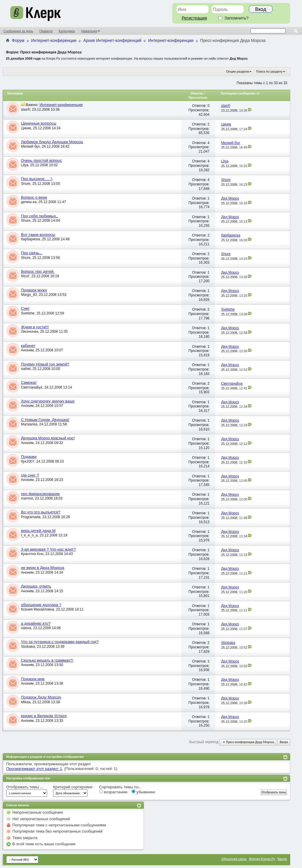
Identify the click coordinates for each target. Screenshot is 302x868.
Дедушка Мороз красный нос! (48, 438)
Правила (46, 31)
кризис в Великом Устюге (44, 716)
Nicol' (25, 276)
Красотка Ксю (32, 554)
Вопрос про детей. (38, 271)
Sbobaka (28, 647)
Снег (25, 308)
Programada (31, 517)
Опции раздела (237, 71)
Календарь (67, 31)
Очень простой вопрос (41, 160)
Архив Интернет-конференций (112, 40)
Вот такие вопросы (38, 235)
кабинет (28, 346)
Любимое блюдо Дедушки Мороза (52, 142)
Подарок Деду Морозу (41, 697)
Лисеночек (29, 332)
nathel (26, 369)
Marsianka (29, 424)
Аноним (27, 350)
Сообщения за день (18, 31)
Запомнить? (233, 18)
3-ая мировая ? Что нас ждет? (48, 549)
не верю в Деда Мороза (43, 568)
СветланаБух (32, 387)
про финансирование (40, 494)
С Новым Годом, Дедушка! (45, 420)
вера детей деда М (38, 531)
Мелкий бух (30, 146)
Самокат (29, 382)
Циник (26, 128)
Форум (18, 40)
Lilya (25, 165)
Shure (26, 184)
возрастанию (113, 792)
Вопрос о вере (34, 197)
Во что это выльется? (41, 512)
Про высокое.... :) (37, 179)
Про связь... (32, 253)
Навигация (89, 31)
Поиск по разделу (269, 71)
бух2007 (28, 461)
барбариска (31, 239)
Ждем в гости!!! (35, 327)
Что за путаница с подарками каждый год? (60, 642)
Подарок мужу (34, 290)
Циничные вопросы (39, 123)
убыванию (143, 792)
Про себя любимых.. (40, 216)
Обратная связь (234, 859)
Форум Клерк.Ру (262, 859)
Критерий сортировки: (73, 787)
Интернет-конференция (61, 105)
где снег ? (30, 475)
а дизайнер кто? (36, 623)
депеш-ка (29, 202)
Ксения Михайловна (37, 609)
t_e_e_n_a (29, 535)
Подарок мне (33, 679)
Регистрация (194, 18)
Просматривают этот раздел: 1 (34, 769)
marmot (27, 498)
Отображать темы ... (25, 787)
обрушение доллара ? (41, 605)
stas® (26, 110)
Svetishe (28, 313)
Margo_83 (29, 295)
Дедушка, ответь (36, 586)
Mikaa (26, 702)
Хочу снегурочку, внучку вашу (48, 401)
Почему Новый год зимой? (45, 364)
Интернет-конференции (54, 40)
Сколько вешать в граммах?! (47, 660)
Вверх (284, 742)
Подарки (29, 457)
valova (26, 628)
